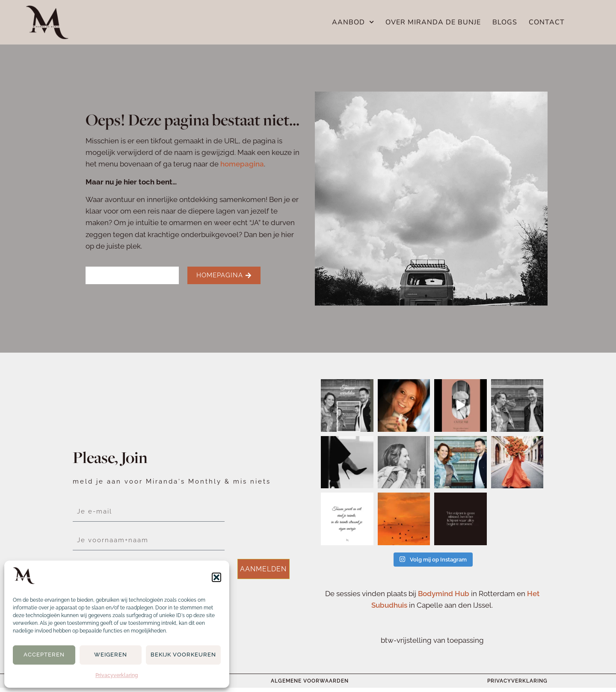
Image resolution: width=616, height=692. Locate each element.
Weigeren (111, 655)
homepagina (242, 164)
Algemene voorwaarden (310, 681)
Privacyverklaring (117, 675)
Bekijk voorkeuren (183, 655)
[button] (216, 577)
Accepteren (44, 655)
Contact (547, 22)
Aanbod (353, 22)
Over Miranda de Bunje (433, 22)
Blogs (505, 22)
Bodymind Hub (444, 594)
